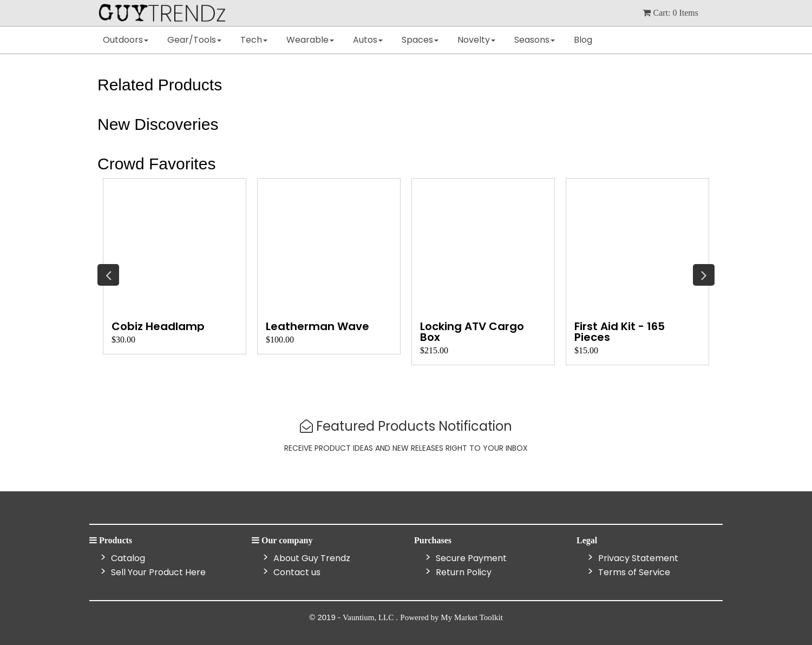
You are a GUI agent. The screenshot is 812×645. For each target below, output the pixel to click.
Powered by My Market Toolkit (451, 617)
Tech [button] (254, 40)
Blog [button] (583, 40)
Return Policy (463, 572)
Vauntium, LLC (369, 617)
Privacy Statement (637, 558)
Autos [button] (368, 40)
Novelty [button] (476, 40)
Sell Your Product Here (157, 572)
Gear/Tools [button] (194, 40)
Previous (108, 275)
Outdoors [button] (126, 40)
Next (704, 275)
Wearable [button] (310, 40)
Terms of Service (633, 572)
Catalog (127, 558)
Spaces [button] (420, 40)
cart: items (670, 13)
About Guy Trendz (311, 558)
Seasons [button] (535, 40)
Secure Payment (470, 558)
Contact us (296, 572)
